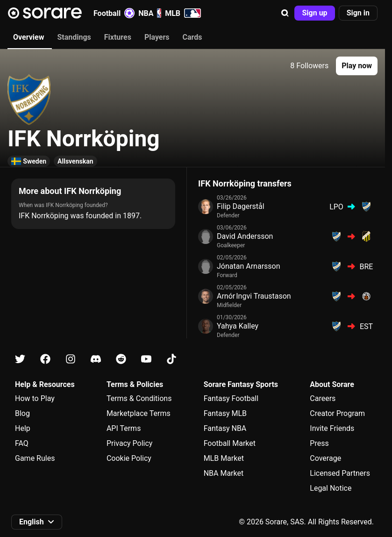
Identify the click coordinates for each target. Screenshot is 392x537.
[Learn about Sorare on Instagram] (71, 359)
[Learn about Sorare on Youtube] (146, 359)
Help (23, 428)
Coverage (325, 458)
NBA (150, 13)
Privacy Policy (130, 443)
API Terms (124, 428)
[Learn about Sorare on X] (20, 359)
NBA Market (224, 473)
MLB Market (224, 458)
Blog (22, 413)
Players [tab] (157, 37)
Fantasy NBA (225, 428)
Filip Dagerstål (241, 206)
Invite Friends (332, 428)
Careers (323, 398)
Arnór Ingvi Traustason (254, 296)
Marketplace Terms (139, 413)
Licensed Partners (340, 473)
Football (114, 13)
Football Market (230, 443)
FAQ (22, 443)
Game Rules (35, 458)
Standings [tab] (74, 37)
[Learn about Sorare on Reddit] (121, 359)
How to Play (35, 398)
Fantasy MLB (225, 413)
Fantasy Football (231, 398)
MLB (183, 13)
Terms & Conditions (139, 398)
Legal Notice (331, 488)
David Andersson (245, 236)
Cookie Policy (129, 458)
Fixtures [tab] (118, 37)
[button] (285, 13)
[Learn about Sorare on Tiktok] (171, 359)
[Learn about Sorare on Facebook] (45, 359)
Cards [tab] (192, 37)
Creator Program (337, 413)
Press (319, 443)
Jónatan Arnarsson (249, 266)
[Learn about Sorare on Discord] (96, 359)
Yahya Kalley (238, 326)
